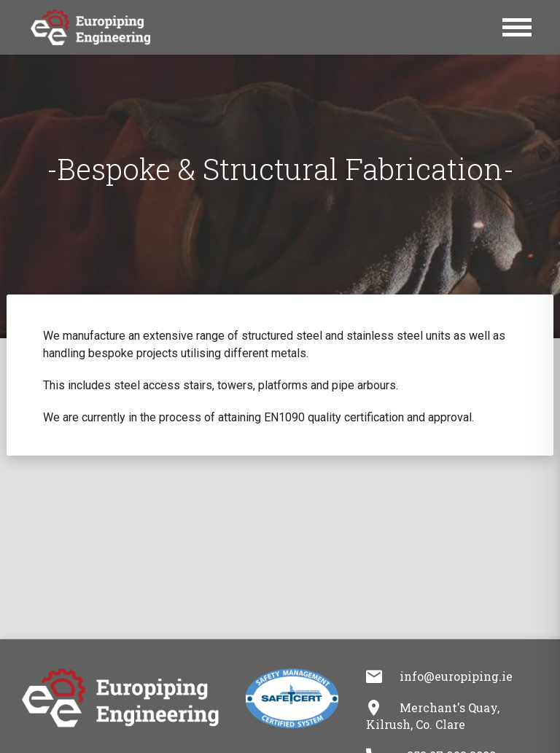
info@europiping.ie (456, 676)
